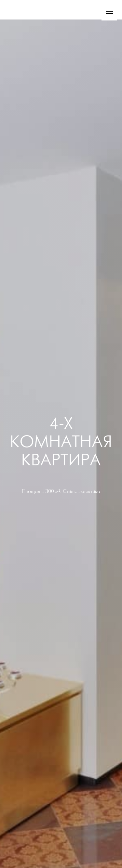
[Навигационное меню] (109, 13)
